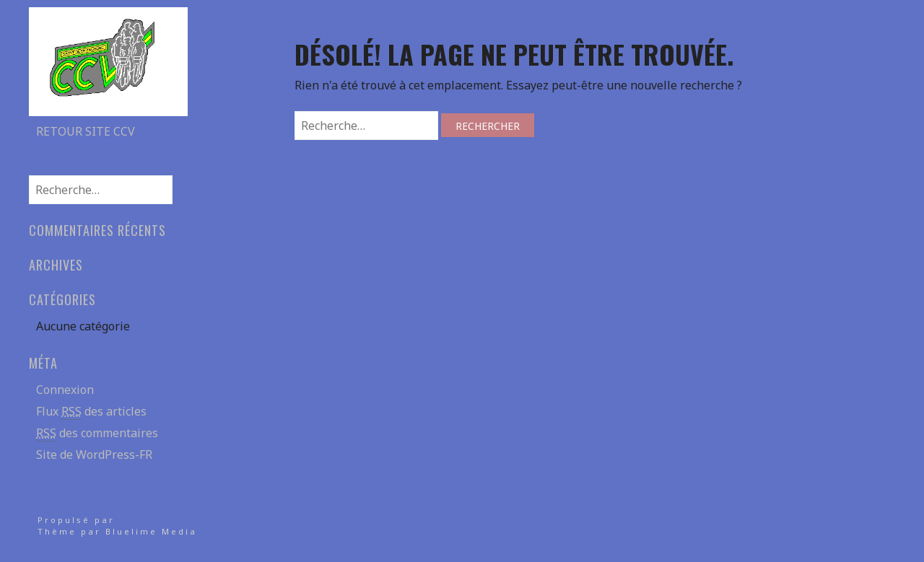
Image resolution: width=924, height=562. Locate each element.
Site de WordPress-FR (94, 455)
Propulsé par (76, 520)
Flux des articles (91, 412)
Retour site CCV (86, 131)
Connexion (65, 390)
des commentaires (97, 433)
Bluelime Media (151, 531)
